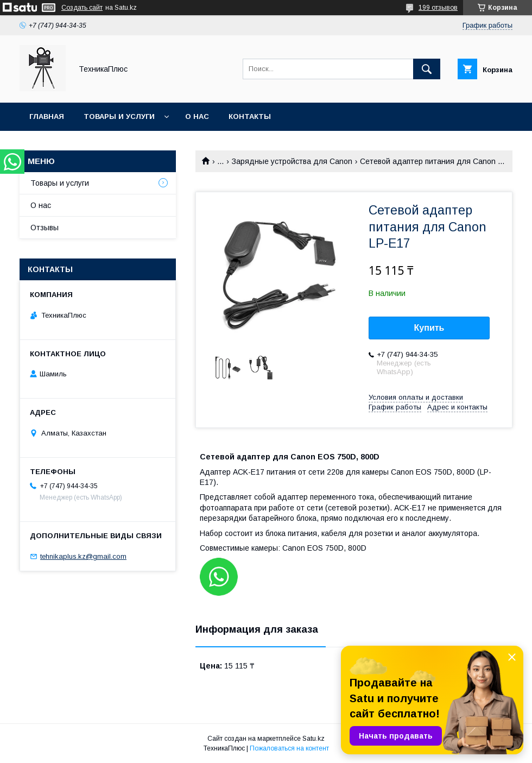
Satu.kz (313, 739)
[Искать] (427, 69)
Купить (429, 328)
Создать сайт (82, 8)
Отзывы (45, 228)
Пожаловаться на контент (289, 748)
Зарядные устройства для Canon (292, 161)
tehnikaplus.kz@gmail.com (83, 556)
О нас (197, 116)
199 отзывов (438, 8)
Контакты (250, 116)
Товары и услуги (119, 116)
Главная (47, 116)
